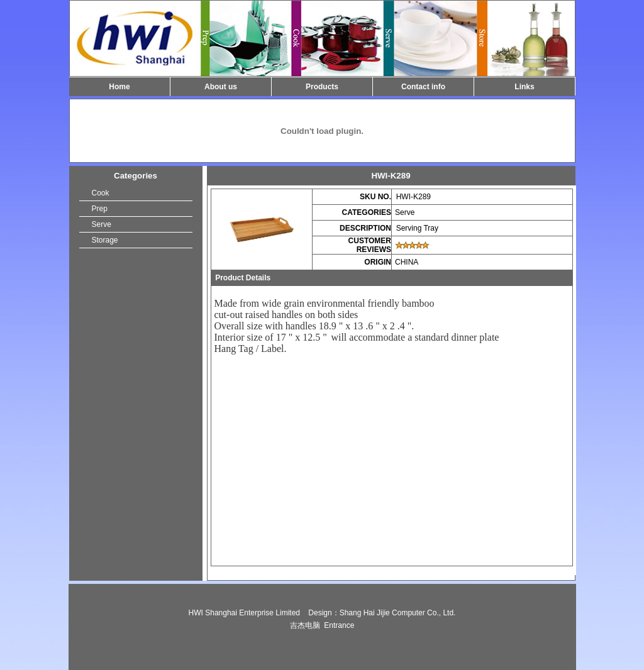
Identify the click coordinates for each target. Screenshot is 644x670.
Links (524, 87)
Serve (102, 224)
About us (221, 87)
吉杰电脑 (305, 625)
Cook (101, 193)
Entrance (339, 625)
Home (119, 87)
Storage (105, 240)
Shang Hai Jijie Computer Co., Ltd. (398, 613)
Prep (100, 209)
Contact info (423, 87)
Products (322, 87)
